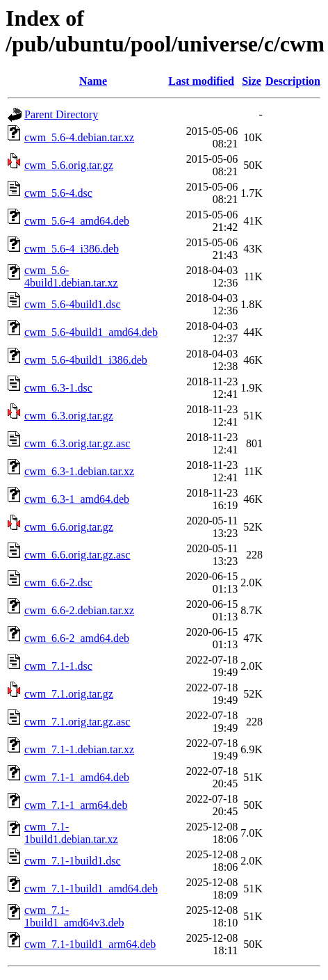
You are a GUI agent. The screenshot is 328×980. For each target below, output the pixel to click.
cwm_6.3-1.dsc (58, 388)
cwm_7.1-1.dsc (58, 666)
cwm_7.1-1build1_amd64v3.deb (74, 916)
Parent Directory (61, 114)
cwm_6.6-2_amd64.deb (77, 638)
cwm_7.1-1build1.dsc (73, 861)
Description (293, 81)
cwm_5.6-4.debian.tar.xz (79, 137)
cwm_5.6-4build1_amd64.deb (91, 332)
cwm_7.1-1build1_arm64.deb (90, 944)
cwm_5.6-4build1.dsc (73, 304)
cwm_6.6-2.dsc (58, 583)
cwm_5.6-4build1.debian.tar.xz (71, 276)
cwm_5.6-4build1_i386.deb (86, 360)
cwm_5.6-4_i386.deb (72, 249)
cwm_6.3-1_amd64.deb (77, 499)
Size (252, 81)
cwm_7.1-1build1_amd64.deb (91, 889)
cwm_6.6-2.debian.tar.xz (79, 610)
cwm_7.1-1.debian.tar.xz (79, 749)
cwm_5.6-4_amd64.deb (77, 221)
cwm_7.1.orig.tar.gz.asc (77, 722)
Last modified (201, 81)
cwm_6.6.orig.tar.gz (69, 527)
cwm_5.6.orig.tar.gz (69, 165)
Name (93, 81)
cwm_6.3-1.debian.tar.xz (79, 471)
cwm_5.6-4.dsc (58, 193)
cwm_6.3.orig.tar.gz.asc (77, 443)
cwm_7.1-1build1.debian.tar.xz (71, 833)
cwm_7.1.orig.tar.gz (69, 694)
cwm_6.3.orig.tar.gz (69, 416)
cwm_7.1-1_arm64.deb (76, 805)
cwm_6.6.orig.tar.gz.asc (77, 555)
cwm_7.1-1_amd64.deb (77, 777)
